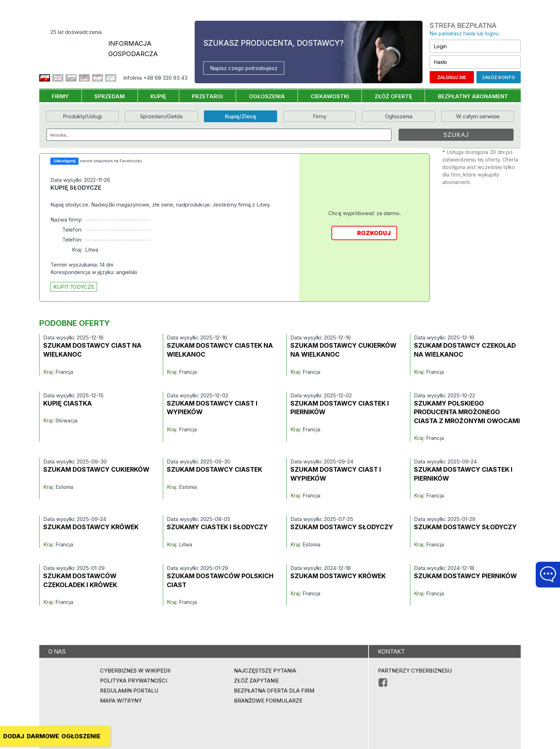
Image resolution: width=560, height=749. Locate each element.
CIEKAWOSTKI (330, 96)
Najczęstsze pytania (265, 671)
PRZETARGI (207, 96)
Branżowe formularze (268, 701)
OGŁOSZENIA (267, 96)
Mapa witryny (121, 701)
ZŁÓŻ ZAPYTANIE (256, 681)
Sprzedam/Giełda (161, 116)
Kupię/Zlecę (241, 116)
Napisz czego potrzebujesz (244, 68)
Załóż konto (499, 77)
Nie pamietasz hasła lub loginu (464, 34)
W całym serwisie (478, 116)
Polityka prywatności (134, 681)
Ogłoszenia (399, 116)
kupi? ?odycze (74, 287)
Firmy (320, 116)
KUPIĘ (158, 96)
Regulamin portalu (129, 691)
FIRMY (60, 96)
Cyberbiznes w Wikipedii (135, 671)
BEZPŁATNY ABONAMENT (473, 96)
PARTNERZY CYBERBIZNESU (415, 671)
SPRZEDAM (109, 96)
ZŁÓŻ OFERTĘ (393, 96)
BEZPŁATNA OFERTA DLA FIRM (274, 691)
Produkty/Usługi (82, 116)
